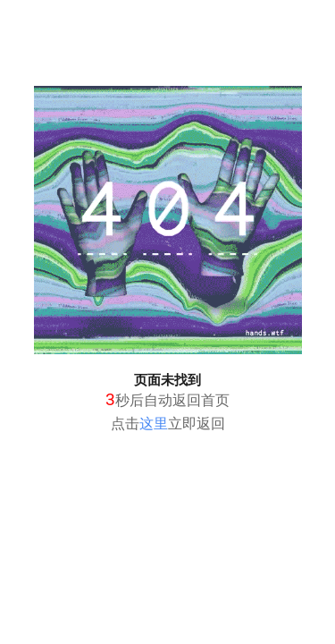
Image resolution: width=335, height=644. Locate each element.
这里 (154, 424)
